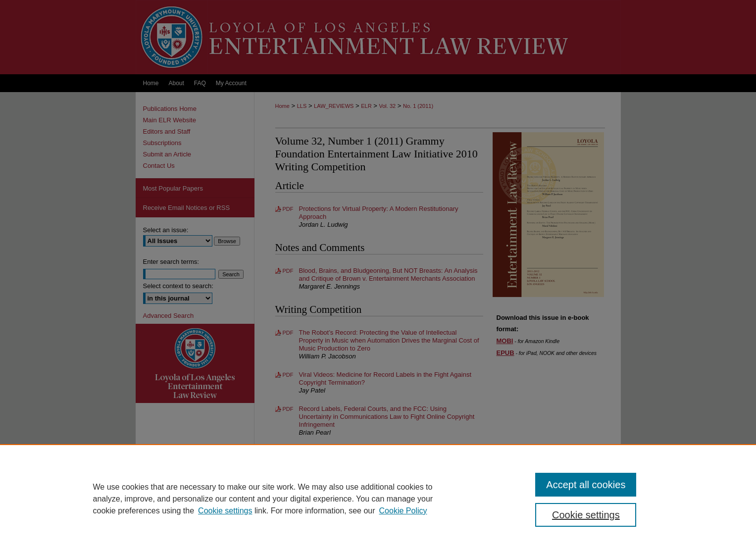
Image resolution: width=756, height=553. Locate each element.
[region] (378, 499)
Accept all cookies (586, 485)
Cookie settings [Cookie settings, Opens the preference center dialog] (586, 515)
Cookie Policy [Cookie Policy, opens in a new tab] (403, 511)
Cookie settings (225, 511)
